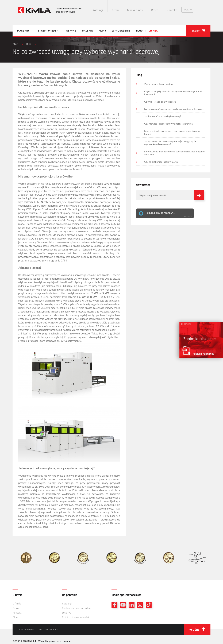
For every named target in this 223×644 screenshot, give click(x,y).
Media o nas (135, 10)
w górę (197, 630)
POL (186, 10)
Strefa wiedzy (48, 31)
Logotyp (67, 613)
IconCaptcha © (188, 217)
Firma (115, 10)
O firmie (17, 604)
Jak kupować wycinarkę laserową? (163, 116)
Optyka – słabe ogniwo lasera (160, 102)
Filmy (102, 31)
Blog (139, 31)
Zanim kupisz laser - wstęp (158, 84)
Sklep (198, 31)
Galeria (87, 31)
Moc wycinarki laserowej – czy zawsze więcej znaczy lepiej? (172, 132)
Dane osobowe (26, 630)
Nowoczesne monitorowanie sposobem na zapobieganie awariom (174, 153)
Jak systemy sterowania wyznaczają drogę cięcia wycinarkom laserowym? (170, 143)
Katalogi (98, 10)
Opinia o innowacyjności (75, 617)
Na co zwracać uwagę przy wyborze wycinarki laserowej (174, 109)
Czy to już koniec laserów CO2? (161, 162)
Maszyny (23, 31)
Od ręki (153, 31)
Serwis (71, 31)
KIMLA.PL (32, 641)
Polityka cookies (48, 630)
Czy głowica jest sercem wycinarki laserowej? (169, 124)
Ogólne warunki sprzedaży (77, 608)
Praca (155, 10)
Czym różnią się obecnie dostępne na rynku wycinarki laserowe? (173, 93)
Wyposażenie (121, 31)
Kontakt (172, 10)
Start (16, 44)
